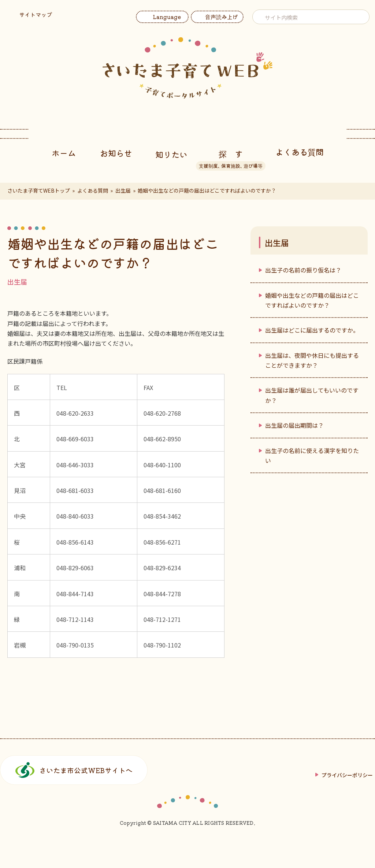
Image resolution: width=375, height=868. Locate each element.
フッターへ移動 (0, 0)
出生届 (123, 190)
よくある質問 (93, 190)
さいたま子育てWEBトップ (39, 190)
